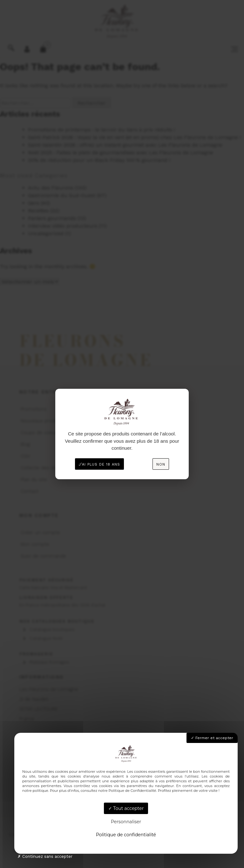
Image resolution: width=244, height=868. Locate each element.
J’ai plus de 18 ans (99, 464)
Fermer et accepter (212, 738)
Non (161, 464)
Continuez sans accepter (45, 856)
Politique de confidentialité (126, 835)
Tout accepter (126, 808)
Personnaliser (126, 822)
